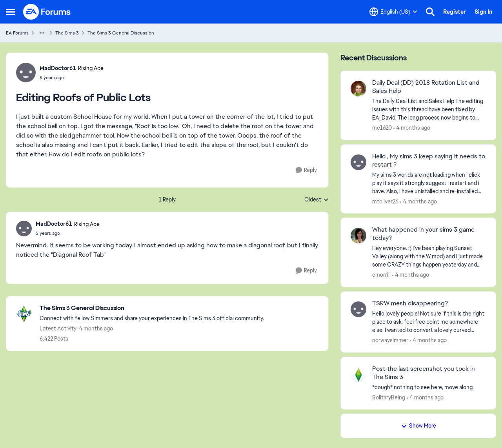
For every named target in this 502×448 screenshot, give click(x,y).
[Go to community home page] (47, 12)
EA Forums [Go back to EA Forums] (17, 33)
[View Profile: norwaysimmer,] (358, 309)
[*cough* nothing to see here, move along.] (429, 387)
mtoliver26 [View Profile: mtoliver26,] (385, 201)
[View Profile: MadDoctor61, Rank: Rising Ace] (26, 73)
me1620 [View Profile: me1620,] (382, 128)
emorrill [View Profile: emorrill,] (381, 275)
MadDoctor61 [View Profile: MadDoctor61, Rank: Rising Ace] (58, 68)
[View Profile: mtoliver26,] (358, 162)
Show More (418, 426)
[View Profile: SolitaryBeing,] (358, 375)
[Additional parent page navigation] (42, 33)
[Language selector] (393, 12)
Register (455, 12)
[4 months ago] (412, 128)
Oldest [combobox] (316, 200)
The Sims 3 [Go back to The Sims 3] (67, 33)
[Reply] (306, 170)
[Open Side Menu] (11, 12)
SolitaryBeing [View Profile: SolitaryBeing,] (389, 397)
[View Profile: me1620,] (358, 89)
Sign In (483, 12)
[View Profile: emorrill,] (358, 236)
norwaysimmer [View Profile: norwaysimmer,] (390, 340)
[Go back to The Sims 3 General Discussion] (152, 308)
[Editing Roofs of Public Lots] (68, 233)
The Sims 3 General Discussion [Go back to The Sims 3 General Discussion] (121, 33)
